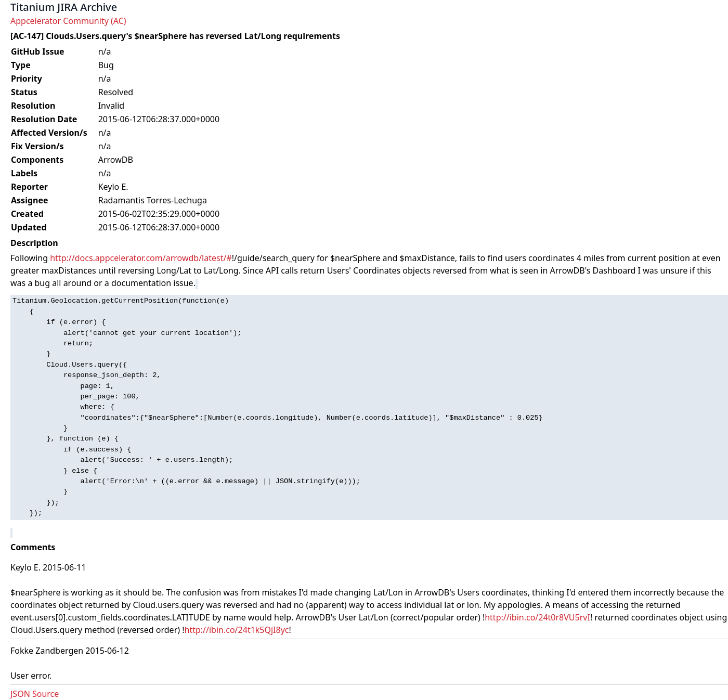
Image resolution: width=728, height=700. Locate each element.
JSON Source (35, 694)
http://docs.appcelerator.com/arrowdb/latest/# (141, 258)
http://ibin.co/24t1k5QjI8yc (237, 630)
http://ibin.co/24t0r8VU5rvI (537, 617)
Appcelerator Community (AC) (68, 21)
